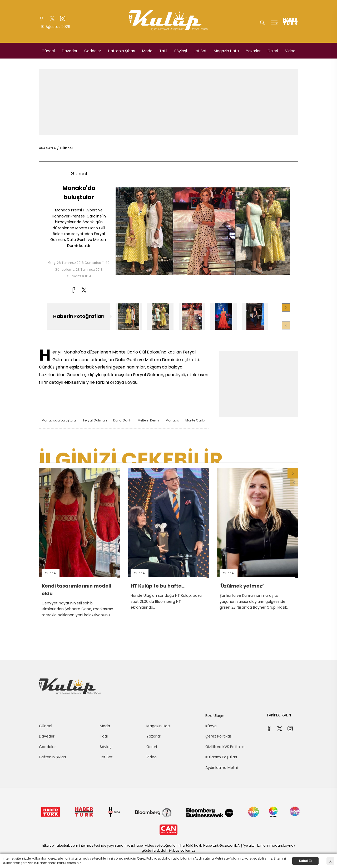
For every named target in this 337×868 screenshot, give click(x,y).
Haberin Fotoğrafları (79, 316)
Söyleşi (181, 51)
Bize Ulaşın (215, 716)
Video (290, 51)
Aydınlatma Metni (222, 768)
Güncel (48, 51)
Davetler (70, 51)
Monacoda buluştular (59, 420)
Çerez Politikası (219, 736)
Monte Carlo (195, 420)
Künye (211, 726)
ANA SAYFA (47, 148)
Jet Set (200, 51)
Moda (147, 51)
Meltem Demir (148, 420)
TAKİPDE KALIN (279, 715)
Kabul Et (306, 861)
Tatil (163, 51)
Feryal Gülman (95, 420)
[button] (286, 307)
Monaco (172, 420)
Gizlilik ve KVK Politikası (225, 747)
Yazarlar (253, 51)
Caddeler (93, 51)
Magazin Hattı (226, 51)
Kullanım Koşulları (221, 757)
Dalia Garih (122, 420)
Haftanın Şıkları (122, 51)
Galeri (273, 51)
